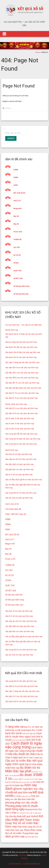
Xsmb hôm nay (12, 330)
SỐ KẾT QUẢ (18, 278)
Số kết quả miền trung (21, 286)
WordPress (22, 855)
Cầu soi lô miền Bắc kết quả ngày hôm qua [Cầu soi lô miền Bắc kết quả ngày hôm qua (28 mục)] (24, 762)
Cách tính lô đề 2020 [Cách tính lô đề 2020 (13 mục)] (19, 740)
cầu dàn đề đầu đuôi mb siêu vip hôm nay (23, 388)
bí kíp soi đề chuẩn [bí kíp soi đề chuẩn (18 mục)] (18, 730)
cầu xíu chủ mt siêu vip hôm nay (19, 498)
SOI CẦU (17, 247)
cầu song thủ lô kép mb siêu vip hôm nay (23, 439)
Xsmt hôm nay (11, 450)
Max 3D (16, 216)
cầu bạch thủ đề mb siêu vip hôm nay (21, 347)
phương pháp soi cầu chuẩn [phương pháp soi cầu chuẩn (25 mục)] (21, 803)
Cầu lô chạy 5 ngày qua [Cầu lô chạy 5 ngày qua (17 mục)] (33, 758)
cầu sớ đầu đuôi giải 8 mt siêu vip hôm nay (24, 480)
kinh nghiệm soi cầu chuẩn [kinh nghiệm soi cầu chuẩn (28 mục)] (24, 791)
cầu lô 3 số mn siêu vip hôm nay (19, 616)
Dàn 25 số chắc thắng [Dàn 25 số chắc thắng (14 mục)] (34, 779)
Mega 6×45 (10, 544)
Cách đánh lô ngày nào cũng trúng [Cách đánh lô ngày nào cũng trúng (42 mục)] (24, 745)
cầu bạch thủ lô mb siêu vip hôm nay (21, 357)
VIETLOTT (17, 201)
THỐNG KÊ (17, 240)
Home (38, 52)
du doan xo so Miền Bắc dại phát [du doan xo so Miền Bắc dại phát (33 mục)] (23, 769)
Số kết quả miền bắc (14, 595)
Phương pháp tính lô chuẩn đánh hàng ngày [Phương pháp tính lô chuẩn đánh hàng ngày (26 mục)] (22, 808)
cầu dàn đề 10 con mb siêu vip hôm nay (22, 383)
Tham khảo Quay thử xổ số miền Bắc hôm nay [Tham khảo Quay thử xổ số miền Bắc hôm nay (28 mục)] (22, 823)
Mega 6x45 (18, 208)
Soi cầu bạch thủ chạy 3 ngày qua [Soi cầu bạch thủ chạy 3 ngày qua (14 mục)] (29, 813)
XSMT (16, 185)
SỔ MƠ (16, 263)
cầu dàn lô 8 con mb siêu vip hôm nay (21, 413)
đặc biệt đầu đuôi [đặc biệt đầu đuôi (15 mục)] (31, 837)
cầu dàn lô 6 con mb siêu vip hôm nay (21, 408)
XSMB (16, 170)
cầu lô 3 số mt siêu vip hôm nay (19, 475)
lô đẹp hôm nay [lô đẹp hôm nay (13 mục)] (26, 796)
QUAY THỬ (18, 271)
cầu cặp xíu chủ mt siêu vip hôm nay (21, 459)
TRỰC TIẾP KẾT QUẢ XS (16, 514)
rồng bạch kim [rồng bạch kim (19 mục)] (31, 809)
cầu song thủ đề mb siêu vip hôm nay (21, 434)
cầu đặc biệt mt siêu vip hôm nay (19, 464)
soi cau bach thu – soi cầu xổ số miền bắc (23, 325)
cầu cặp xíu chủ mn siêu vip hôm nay (21, 621)
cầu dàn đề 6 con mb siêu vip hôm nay (22, 373)
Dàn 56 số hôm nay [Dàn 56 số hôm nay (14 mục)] (26, 782)
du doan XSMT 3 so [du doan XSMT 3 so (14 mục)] (19, 779)
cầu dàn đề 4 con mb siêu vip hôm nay (22, 368)
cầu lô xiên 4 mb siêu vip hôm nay (20, 429)
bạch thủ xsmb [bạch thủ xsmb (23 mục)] (14, 733)
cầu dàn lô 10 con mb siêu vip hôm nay (22, 393)
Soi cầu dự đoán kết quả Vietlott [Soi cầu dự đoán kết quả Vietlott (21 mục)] (22, 816)
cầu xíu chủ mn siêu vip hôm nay (19, 655)
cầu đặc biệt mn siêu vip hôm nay (20, 626)
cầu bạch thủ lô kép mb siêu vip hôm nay (23, 352)
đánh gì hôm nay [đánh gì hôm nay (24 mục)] (15, 836)
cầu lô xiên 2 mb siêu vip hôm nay (20, 418)
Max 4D (16, 224)
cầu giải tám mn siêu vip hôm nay (20, 631)
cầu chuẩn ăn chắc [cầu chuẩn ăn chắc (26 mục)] (24, 754)
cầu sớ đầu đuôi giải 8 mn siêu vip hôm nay (24, 637)
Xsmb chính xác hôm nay (16, 404)
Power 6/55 (18, 232)
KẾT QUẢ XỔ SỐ (19, 193)
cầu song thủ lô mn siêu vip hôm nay (21, 650)
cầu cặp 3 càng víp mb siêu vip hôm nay (22, 362)
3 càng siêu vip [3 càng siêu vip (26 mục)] (14, 727)
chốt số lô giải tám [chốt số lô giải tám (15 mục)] (29, 734)
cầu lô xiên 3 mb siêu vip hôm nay (20, 424)
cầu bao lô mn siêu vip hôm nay (19, 611)
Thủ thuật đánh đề (13, 509)
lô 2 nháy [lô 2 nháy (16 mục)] (17, 796)
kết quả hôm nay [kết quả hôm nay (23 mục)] (23, 792)
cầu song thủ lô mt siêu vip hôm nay (21, 493)
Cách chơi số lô (12, 504)
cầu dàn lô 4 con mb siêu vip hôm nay (21, 398)
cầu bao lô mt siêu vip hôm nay (19, 454)
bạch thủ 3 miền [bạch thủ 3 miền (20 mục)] (34, 730)
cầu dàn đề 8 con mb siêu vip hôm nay (22, 378)
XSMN (16, 177)
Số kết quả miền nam (21, 294)
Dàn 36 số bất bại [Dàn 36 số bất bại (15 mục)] (12, 782)
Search (11, 138)
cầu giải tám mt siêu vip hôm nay (19, 469)
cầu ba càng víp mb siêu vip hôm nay (21, 342)
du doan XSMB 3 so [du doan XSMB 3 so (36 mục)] (24, 777)
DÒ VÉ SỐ (17, 255)
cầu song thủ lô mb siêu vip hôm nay (21, 444)
